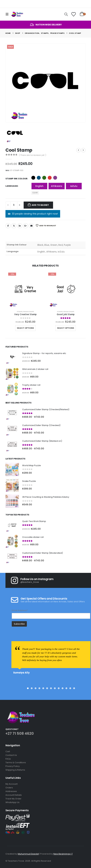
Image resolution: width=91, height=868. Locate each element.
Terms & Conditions (16, 762)
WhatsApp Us (12, 802)
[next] (83, 150)
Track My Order (13, 799)
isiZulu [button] (74, 186)
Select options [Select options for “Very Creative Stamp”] (25, 328)
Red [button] (50, 178)
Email (31, 226)
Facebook (8, 226)
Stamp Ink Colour (16, 179)
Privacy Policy (13, 766)
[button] (8, 14)
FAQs (8, 759)
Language (12, 186)
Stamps (20, 312)
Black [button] (33, 178)
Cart (8, 751)
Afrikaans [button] (57, 186)
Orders (9, 788)
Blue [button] (39, 178)
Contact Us (11, 755)
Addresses (11, 791)
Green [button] (44, 178)
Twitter (14, 226)
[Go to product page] (25, 290)
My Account (11, 784)
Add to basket (40, 205)
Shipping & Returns (15, 770)
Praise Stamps (29, 312)
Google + (26, 226)
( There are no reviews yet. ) (33, 155)
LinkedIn (20, 226)
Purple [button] (55, 178)
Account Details (14, 795)
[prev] (78, 150)
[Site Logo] (17, 14)
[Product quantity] (14, 205)
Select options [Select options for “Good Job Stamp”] (66, 328)
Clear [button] (35, 193)
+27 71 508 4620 (20, 734)
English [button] (39, 186)
